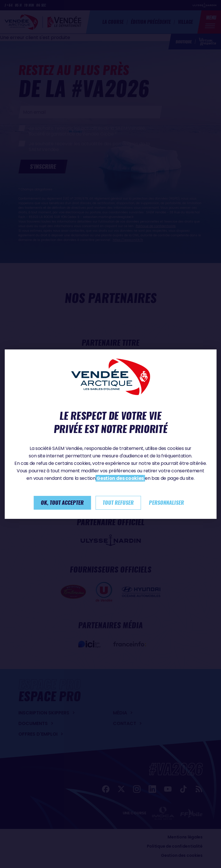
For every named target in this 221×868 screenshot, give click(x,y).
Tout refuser (118, 503)
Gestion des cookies (120, 478)
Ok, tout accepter (62, 503)
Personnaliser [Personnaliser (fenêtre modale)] (166, 503)
